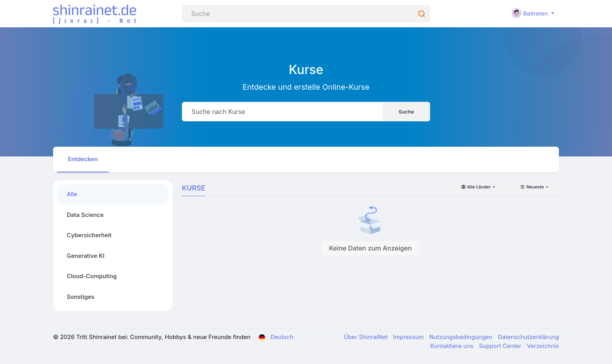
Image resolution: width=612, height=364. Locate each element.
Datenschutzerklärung (528, 337)
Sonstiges (81, 297)
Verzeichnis (543, 346)
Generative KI (86, 256)
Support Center (501, 346)
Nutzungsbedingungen (462, 337)
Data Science (85, 215)
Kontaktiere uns (453, 346)
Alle (72, 194)
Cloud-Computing (92, 276)
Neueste (532, 187)
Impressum (409, 337)
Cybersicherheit (89, 235)
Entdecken (83, 159)
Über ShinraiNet (367, 337)
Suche (406, 112)
